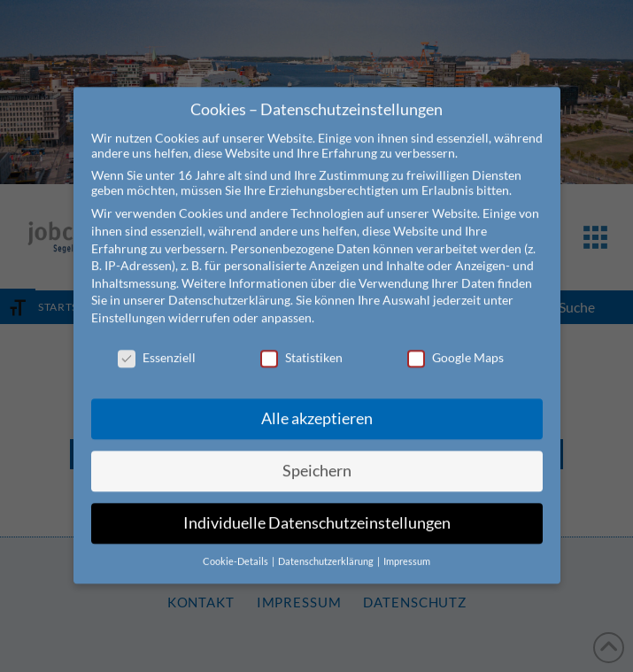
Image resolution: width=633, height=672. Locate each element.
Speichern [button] (317, 455)
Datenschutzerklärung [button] (327, 545)
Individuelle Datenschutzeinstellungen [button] (317, 507)
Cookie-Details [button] (236, 545)
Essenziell (157, 341)
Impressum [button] (407, 545)
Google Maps (455, 341)
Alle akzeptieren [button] (317, 402)
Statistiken (301, 341)
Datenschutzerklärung (229, 284)
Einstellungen (128, 301)
